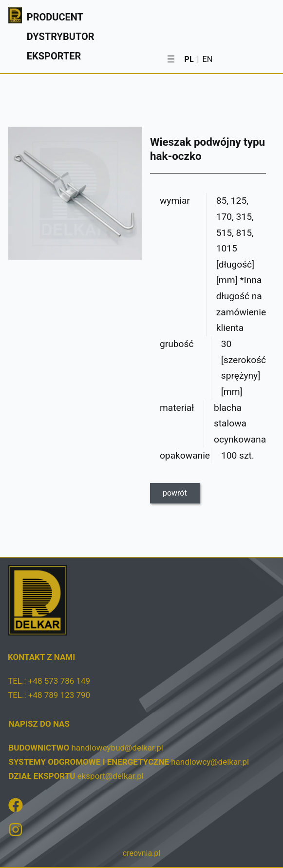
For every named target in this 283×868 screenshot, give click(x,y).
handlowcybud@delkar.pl (117, 748)
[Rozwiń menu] (171, 59)
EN (208, 59)
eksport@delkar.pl (111, 776)
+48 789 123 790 (59, 695)
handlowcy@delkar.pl (210, 762)
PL (189, 59)
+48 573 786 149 (59, 681)
